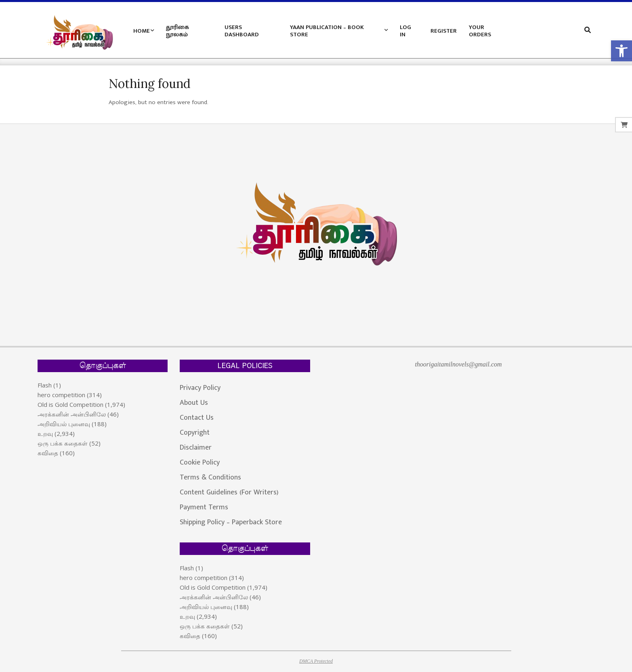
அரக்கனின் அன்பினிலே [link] (72, 414)
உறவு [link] (45, 433)
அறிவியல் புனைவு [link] (64, 424)
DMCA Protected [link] (316, 661)
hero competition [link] (61, 395)
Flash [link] (45, 385)
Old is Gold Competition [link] (70, 404)
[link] (622, 51)
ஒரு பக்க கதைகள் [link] (63, 443)
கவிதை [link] (48, 453)
